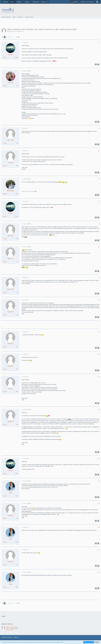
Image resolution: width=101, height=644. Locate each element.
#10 (99, 300)
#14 (99, 409)
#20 (99, 572)
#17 (99, 504)
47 (16, 37)
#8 (99, 247)
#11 (99, 332)
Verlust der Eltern (10, 630)
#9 (99, 277)
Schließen (97, 642)
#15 (99, 458)
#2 (99, 71)
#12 (99, 354)
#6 (99, 201)
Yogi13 (7, 629)
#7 (99, 224)
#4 (99, 151)
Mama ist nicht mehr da (12, 627)
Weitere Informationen (89, 642)
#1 (99, 43)
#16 (99, 481)
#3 (99, 128)
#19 (99, 550)
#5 (99, 179)
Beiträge (5, 57)
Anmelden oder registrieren (87, 2)
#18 (99, 527)
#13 (99, 377)
